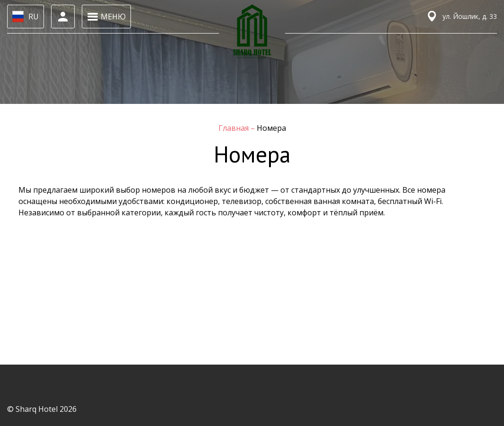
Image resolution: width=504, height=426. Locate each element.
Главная (235, 128)
